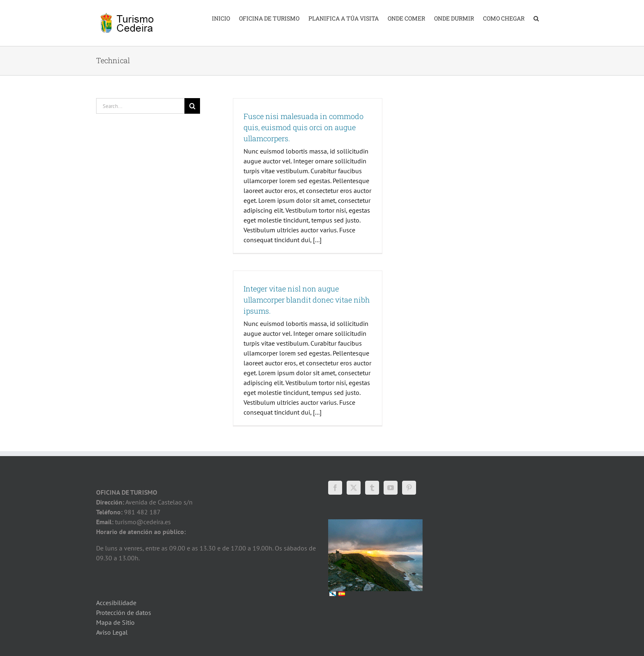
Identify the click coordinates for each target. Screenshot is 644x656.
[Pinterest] (409, 488)
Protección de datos (124, 612)
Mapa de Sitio (115, 622)
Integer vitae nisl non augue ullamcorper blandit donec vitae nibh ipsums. (307, 300)
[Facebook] (335, 488)
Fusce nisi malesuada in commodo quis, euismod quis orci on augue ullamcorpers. (304, 127)
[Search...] (140, 106)
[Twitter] (354, 488)
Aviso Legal (112, 632)
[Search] (192, 106)
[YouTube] (391, 488)
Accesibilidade (116, 603)
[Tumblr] (372, 488)
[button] (536, 18)
